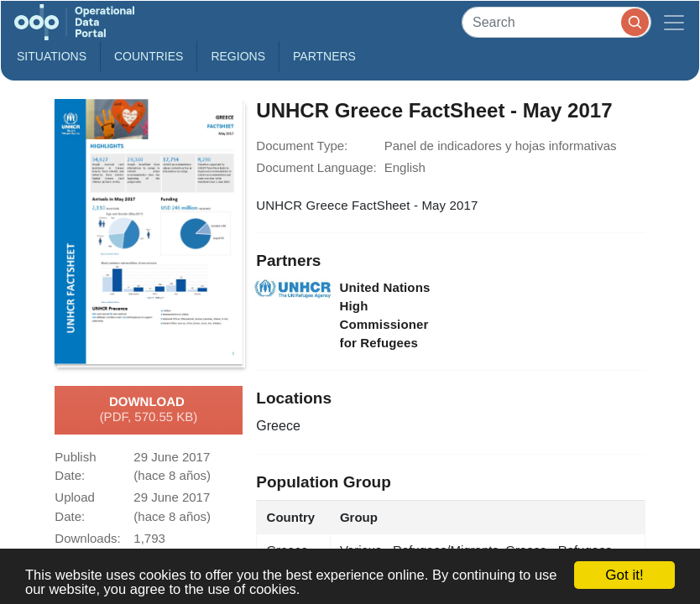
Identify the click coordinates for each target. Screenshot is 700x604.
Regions (238, 56)
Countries (149, 56)
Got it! (624, 575)
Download (149, 410)
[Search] (556, 22)
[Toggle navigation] (674, 22)
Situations (52, 56)
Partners (324, 56)
